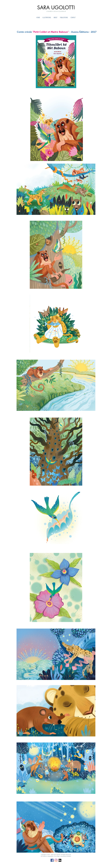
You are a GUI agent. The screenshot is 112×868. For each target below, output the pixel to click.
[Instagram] (56, 860)
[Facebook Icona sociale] (52, 860)
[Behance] (60, 860)
